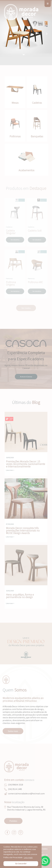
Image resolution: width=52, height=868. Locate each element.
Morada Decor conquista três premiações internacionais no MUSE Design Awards (26, 499)
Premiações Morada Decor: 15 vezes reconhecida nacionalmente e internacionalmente (26, 432)
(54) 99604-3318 (16, 785)
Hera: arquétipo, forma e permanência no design (26, 565)
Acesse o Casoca (26, 377)
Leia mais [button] (28, 857)
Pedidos (13, 821)
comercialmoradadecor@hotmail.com (26, 794)
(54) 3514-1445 (15, 789)
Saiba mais (13, 731)
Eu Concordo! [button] (21, 864)
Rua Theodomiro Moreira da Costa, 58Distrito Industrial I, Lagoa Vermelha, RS (26, 808)
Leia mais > (10, 470)
